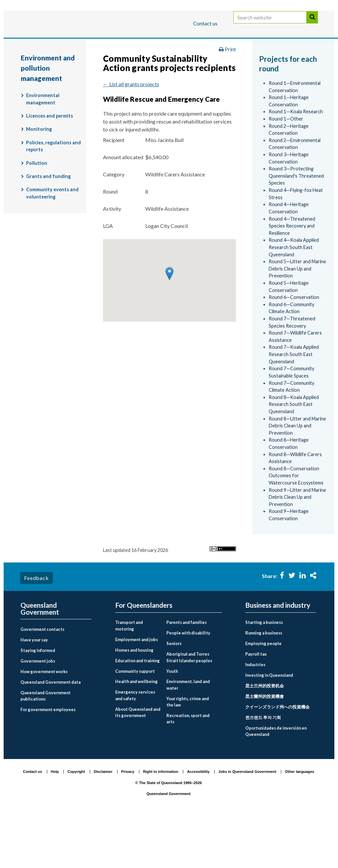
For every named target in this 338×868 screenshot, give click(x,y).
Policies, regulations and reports (53, 197)
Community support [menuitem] (135, 722)
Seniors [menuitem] (174, 695)
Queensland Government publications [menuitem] (46, 747)
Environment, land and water (217, 64)
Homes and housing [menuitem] (134, 701)
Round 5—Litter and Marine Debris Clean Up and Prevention (297, 320)
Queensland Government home (71, 64)
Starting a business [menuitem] (264, 673)
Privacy (128, 822)
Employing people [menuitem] (263, 695)
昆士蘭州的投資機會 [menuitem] (265, 747)
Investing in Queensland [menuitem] (269, 726)
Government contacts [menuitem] (42, 680)
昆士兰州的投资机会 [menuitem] (265, 737)
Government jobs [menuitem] (38, 712)
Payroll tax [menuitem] (256, 705)
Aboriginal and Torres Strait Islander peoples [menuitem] (189, 708)
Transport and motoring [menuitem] (129, 677)
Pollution (37, 214)
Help (55, 822)
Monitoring (39, 180)
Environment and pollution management (75, 78)
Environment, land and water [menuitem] (188, 736)
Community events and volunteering (52, 244)
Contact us (205, 23)
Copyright (76, 822)
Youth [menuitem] (172, 722)
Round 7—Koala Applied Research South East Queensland (294, 405)
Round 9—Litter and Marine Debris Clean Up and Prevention (297, 548)
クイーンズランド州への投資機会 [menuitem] (277, 758)
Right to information (161, 822)
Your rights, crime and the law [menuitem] (188, 753)
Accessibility (198, 822)
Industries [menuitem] (255, 716)
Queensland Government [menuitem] (40, 660)
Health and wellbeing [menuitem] (136, 733)
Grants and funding (48, 227)
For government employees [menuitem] (48, 761)
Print (227, 100)
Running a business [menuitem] (264, 684)
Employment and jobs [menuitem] (136, 690)
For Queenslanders (42, 44)
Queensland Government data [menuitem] (51, 733)
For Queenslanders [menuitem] (144, 656)
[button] (169, 325)
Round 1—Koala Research (296, 163)
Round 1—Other (286, 170)
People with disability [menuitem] (188, 684)
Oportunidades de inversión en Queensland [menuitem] (276, 782)
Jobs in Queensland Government (247, 822)
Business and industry (98, 44)
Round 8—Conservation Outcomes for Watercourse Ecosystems (296, 526)
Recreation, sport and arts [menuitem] (188, 769)
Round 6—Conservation (294, 348)
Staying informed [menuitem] (38, 702)
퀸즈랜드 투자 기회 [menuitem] (263, 769)
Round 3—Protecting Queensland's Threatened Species (296, 227)
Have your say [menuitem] (34, 691)
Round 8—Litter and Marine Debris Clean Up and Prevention (297, 477)
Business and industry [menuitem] (278, 656)
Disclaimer (103, 822)
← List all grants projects (131, 135)
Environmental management (43, 150)
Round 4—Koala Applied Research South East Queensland (294, 298)
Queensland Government (169, 845)
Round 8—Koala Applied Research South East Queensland (294, 455)
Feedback (36, 629)
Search (312, 24)
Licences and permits (50, 167)
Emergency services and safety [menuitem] (135, 746)
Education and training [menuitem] (137, 711)
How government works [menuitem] (44, 723)
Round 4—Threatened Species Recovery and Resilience (292, 277)
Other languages (299, 822)
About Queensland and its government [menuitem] (138, 763)
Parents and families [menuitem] (186, 673)
